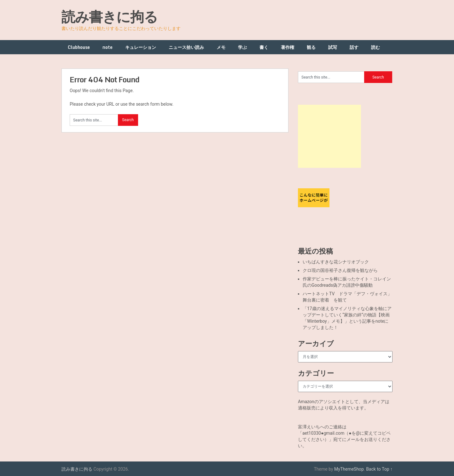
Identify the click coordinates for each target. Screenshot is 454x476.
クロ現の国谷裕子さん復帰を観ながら (340, 270)
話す (354, 47)
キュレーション (141, 47)
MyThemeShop (349, 469)
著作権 (288, 47)
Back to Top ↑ (379, 469)
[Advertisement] (329, 136)
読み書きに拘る (110, 16)
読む (375, 47)
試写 (333, 47)
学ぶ (242, 47)
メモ (221, 47)
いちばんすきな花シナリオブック (336, 262)
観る (311, 47)
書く (264, 47)
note (108, 47)
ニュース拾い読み (186, 47)
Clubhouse (79, 47)
